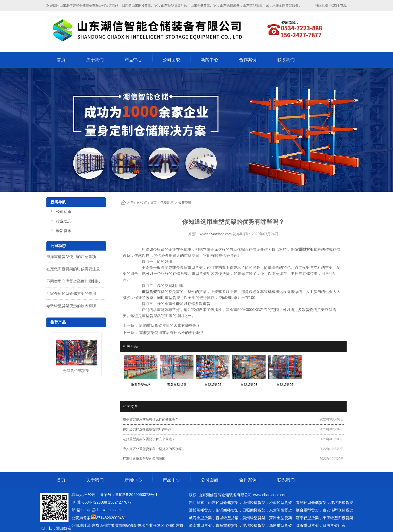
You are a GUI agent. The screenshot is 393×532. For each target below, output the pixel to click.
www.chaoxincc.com (216, 234)
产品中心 (133, 60)
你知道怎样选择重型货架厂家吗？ (147, 429)
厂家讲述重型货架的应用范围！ (146, 459)
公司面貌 (171, 60)
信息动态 (167, 203)
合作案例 (248, 60)
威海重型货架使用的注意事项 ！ (74, 257)
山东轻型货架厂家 (174, 5)
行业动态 (64, 221)
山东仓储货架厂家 (204, 5)
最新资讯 (64, 231)
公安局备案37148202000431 (99, 518)
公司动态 (64, 211)
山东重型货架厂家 (256, 5)
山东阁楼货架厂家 (145, 5)
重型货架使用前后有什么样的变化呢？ (171, 333)
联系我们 (286, 60)
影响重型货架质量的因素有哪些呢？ (169, 325)
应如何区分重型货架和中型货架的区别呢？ (154, 449)
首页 (61, 60)
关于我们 (95, 60)
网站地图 (321, 5)
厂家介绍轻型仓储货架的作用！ (73, 293)
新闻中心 (210, 60)
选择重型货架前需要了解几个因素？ (149, 439)
